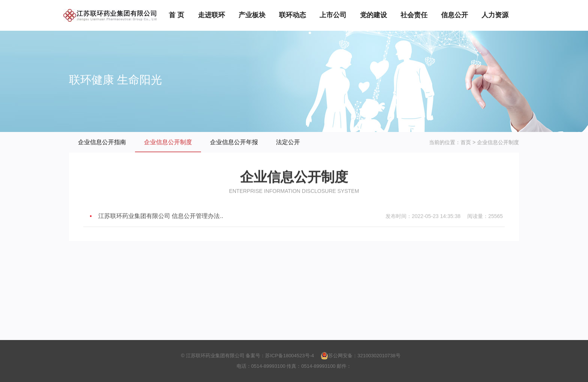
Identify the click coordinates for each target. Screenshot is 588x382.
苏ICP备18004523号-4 (289, 356)
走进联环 (211, 15)
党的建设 (373, 15)
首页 (466, 142)
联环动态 (292, 15)
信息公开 (454, 15)
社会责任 (414, 15)
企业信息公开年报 (234, 142)
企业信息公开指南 (102, 142)
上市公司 (333, 15)
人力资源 (495, 15)
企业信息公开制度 (168, 142)
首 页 (176, 15)
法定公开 (288, 142)
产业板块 (252, 15)
